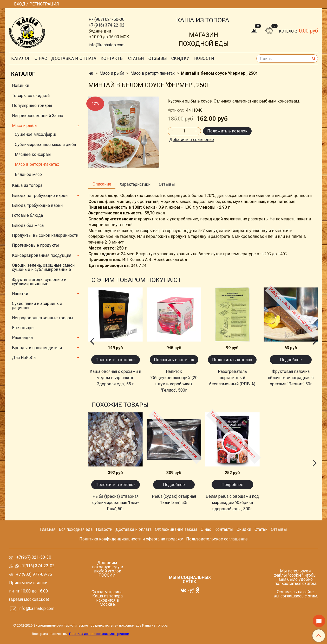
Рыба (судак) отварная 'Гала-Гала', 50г (174, 499)
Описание (102, 184)
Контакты (112, 58)
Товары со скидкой (31, 96)
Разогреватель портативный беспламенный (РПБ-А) (232, 378)
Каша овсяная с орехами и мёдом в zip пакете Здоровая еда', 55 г (115, 378)
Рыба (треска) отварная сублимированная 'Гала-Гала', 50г (116, 503)
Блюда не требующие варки (40, 196)
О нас (41, 58)
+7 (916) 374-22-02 (107, 25)
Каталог (21, 58)
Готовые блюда (27, 215)
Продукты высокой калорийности (45, 235)
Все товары (23, 328)
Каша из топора (27, 185)
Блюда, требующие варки (37, 205)
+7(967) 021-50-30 (34, 557)
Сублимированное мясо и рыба (45, 145)
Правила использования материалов (99, 634)
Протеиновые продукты (35, 245)
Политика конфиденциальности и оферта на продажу (131, 539)
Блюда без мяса (28, 225)
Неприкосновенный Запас (37, 116)
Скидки (244, 529)
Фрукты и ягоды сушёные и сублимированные (39, 282)
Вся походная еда (76, 529)
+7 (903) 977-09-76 (34, 574)
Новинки (21, 85)
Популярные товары (32, 106)
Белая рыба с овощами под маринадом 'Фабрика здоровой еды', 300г (232, 503)
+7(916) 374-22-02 (37, 566)
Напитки (20, 294)
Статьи (261, 529)
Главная (48, 529)
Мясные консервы (33, 154)
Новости (204, 58)
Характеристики (135, 184)
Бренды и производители (37, 348)
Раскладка (22, 338)
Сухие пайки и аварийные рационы (37, 306)
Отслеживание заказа (176, 529)
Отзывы (158, 58)
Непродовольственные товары (43, 318)
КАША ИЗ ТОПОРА (203, 20)
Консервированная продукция (42, 255)
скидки (181, 58)
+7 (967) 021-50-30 (107, 19)
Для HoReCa (24, 358)
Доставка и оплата (74, 58)
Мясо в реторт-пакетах (153, 73)
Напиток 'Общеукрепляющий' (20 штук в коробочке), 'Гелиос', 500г (174, 381)
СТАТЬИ (136, 58)
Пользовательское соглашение (217, 539)
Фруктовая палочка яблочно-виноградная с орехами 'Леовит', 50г (291, 378)
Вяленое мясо (28, 174)
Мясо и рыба (112, 73)
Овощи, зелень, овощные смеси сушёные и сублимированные (43, 267)
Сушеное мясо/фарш (35, 134)
